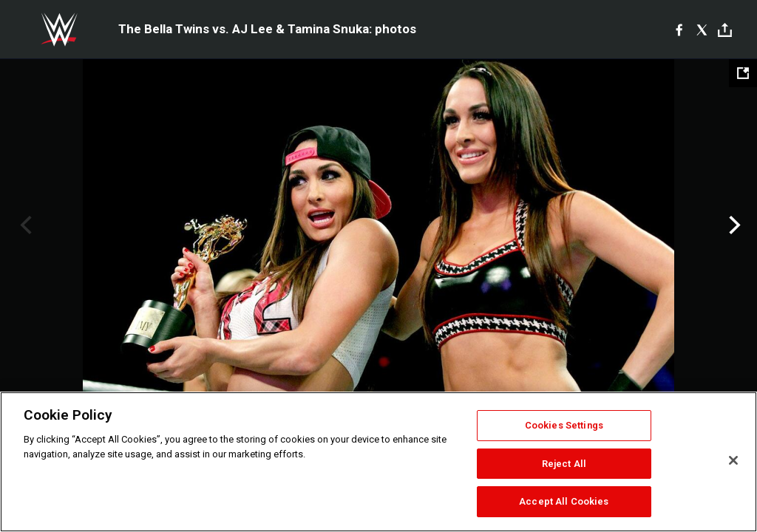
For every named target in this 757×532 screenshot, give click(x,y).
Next (733, 225)
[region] (378, 462)
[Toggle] (725, 30)
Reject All (564, 464)
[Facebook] (679, 30)
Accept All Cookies (564, 501)
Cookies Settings (564, 425)
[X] (702, 30)
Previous (24, 225)
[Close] (733, 460)
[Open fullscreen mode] (743, 73)
